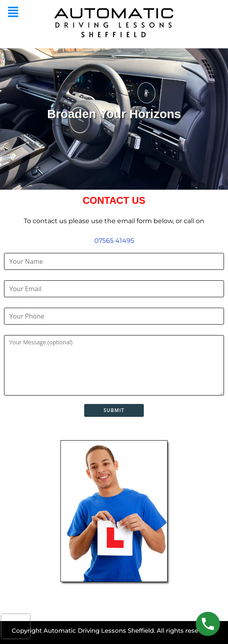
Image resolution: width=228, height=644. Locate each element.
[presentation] (16, 626)
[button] (13, 12)
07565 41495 (114, 241)
